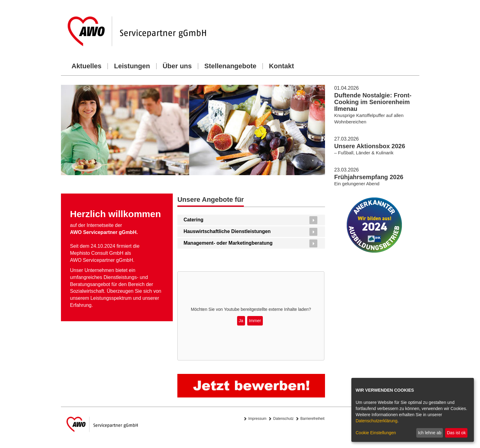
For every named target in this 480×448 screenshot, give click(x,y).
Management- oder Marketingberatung (228, 243)
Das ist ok (456, 433)
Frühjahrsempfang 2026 (369, 177)
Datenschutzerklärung (376, 421)
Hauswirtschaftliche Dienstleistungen (227, 231)
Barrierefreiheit (313, 419)
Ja (241, 321)
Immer (255, 321)
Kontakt (282, 66)
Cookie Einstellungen (376, 433)
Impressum (257, 419)
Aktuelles (87, 66)
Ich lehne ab (429, 433)
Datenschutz (283, 419)
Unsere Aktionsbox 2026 (370, 146)
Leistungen (132, 66)
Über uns (177, 66)
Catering (193, 220)
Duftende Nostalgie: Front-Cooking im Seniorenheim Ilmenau (373, 102)
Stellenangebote (230, 66)
